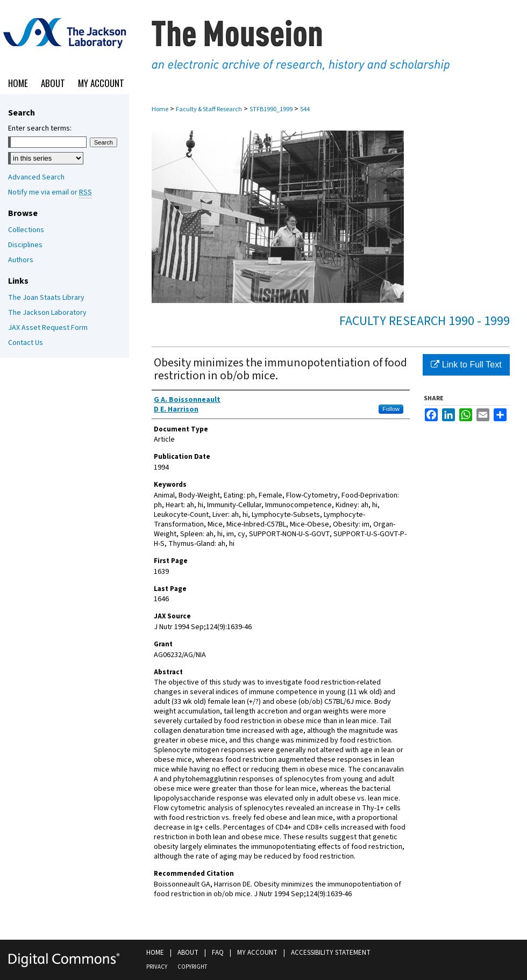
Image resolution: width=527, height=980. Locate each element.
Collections (26, 230)
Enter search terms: (40, 128)
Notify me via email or (50, 192)
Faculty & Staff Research (209, 109)
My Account (257, 953)
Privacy (157, 967)
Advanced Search (36, 177)
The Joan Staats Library (46, 298)
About (188, 953)
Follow (391, 409)
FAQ (218, 953)
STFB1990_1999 (271, 109)
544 (305, 109)
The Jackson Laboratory (47, 313)
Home (160, 109)
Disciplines (25, 245)
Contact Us (26, 343)
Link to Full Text (466, 365)
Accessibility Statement (331, 953)
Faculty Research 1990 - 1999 (425, 321)
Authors (21, 260)
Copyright (192, 967)
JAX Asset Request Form (48, 328)
